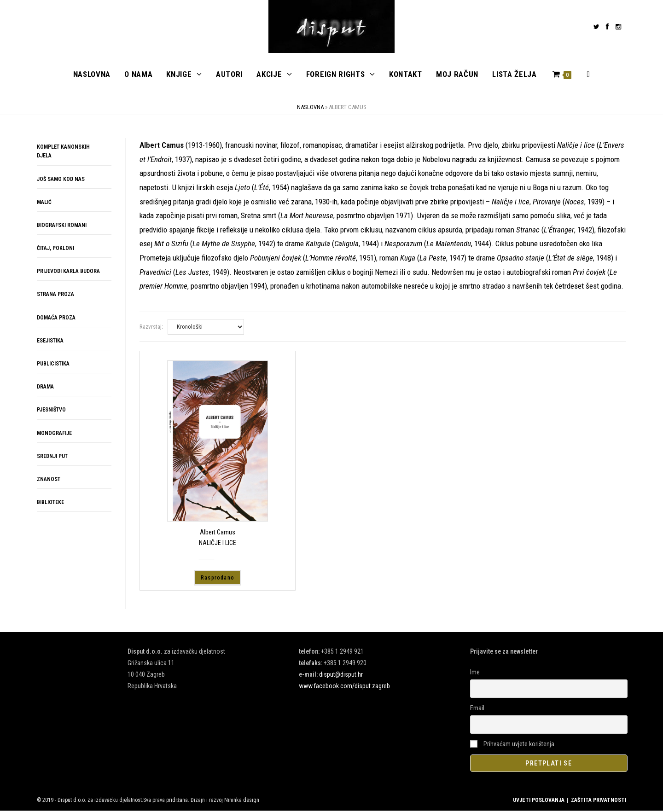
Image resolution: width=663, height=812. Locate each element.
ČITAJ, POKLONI (55, 249)
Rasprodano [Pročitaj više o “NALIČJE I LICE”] (218, 579)
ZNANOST (49, 480)
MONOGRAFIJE (54, 434)
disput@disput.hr (341, 675)
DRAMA (45, 388)
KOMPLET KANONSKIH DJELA (63, 153)
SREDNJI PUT (52, 457)
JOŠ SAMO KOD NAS (61, 180)
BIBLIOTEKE (50, 504)
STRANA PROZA (55, 296)
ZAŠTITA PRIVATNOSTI (599, 801)
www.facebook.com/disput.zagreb (344, 687)
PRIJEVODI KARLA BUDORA (68, 273)
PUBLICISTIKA (53, 365)
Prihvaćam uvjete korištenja (512, 745)
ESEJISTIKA (50, 342)
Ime (475, 673)
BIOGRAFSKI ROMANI (62, 226)
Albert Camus (218, 534)
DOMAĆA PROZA (56, 319)
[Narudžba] (206, 328)
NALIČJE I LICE (218, 544)
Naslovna (310, 108)
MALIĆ (44, 203)
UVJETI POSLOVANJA (539, 801)
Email (477, 709)
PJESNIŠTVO (51, 411)
